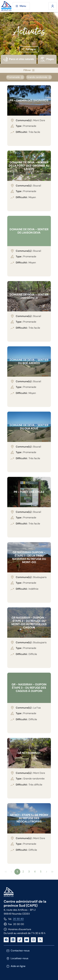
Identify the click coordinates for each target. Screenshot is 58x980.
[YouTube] (27, 940)
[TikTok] (20, 940)
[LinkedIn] (13, 940)
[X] (40, 940)
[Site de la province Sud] (6, 6)
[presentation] (19, 59)
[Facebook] (6, 940)
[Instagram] (33, 940)
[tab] (19, 61)
